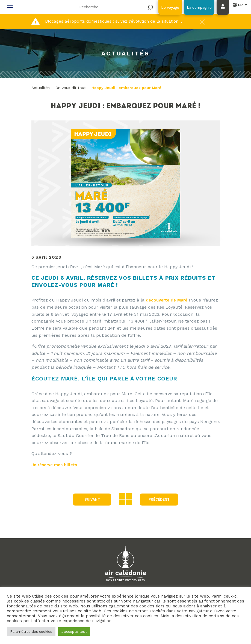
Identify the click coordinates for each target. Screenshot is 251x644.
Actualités (41, 88)
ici (181, 21)
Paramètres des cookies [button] (31, 632)
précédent (159, 500)
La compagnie (197, 7)
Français (238, 5)
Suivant (91, 500)
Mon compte (224, 13)
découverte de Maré (168, 300)
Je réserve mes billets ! (58, 465)
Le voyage (163, 7)
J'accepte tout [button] (74, 632)
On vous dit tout (71, 88)
